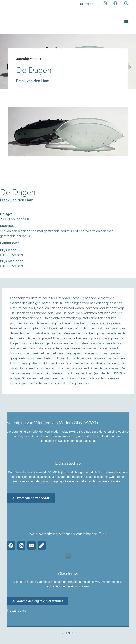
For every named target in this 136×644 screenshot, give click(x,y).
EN (87, 4)
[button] (126, 21)
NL (82, 4)
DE (91, 4)
